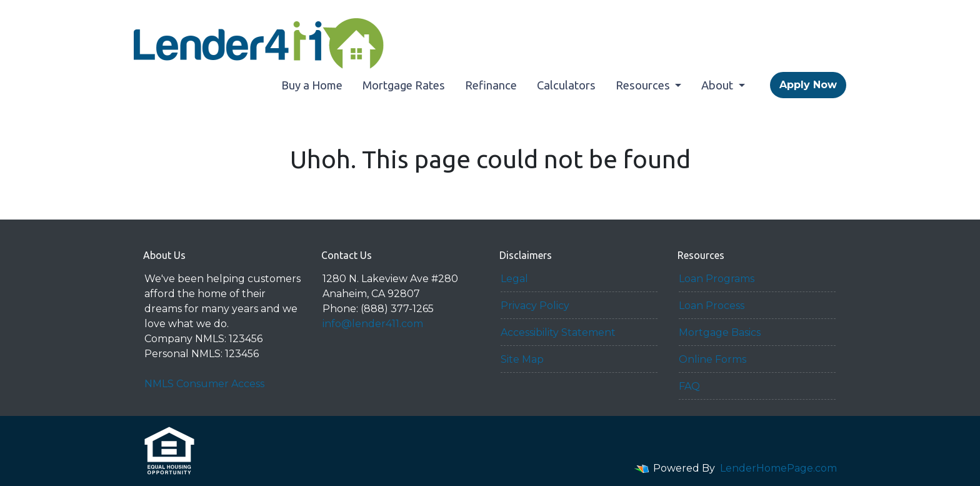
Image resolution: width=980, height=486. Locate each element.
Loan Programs (717, 279)
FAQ (689, 386)
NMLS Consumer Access (204, 384)
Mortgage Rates (404, 85)
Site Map (522, 359)
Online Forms (712, 359)
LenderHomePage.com (778, 468)
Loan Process (712, 306)
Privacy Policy (535, 306)
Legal (514, 279)
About (718, 85)
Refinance (491, 85)
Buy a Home (312, 85)
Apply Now (808, 85)
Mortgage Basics (720, 332)
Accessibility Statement (558, 332)
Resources (644, 85)
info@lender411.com (373, 324)
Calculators (566, 85)
